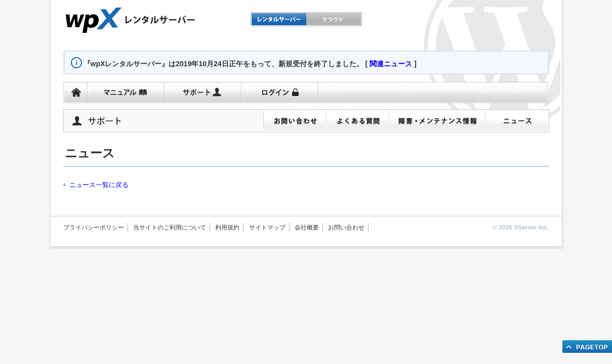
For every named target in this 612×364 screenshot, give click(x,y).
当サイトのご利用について (170, 227)
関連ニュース (391, 64)
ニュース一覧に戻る (99, 185)
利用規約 (227, 227)
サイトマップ (267, 227)
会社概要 (307, 227)
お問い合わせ (346, 227)
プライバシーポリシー (94, 227)
